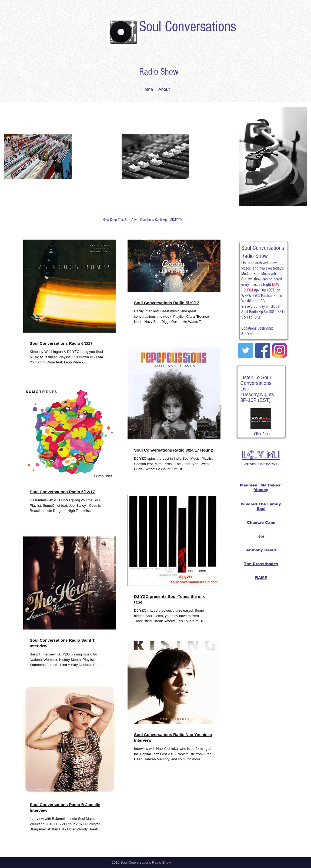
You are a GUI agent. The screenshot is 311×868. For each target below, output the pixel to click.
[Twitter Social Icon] (246, 350)
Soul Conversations (188, 26)
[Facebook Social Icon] (263, 350)
